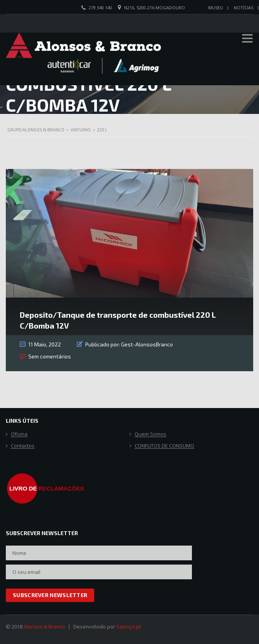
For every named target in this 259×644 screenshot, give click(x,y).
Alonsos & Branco (44, 627)
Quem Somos (150, 434)
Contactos (23, 446)
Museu (216, 8)
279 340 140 (100, 8)
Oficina (19, 434)
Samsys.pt (129, 627)
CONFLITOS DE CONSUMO (164, 446)
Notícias (243, 8)
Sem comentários (50, 356)
